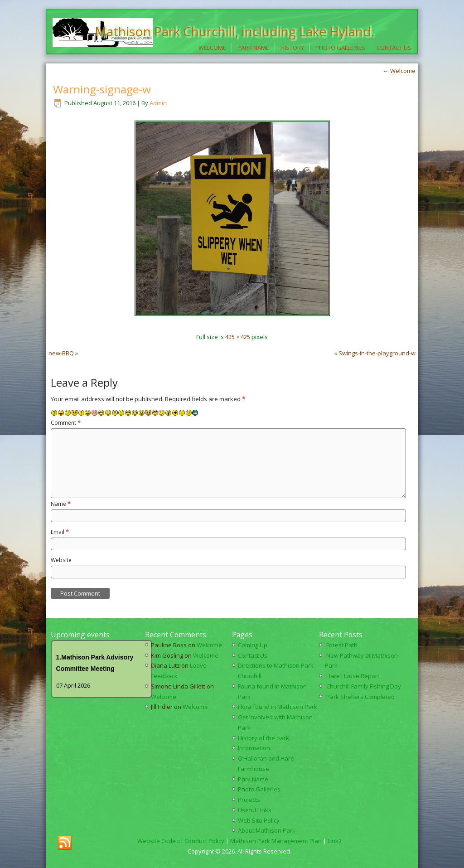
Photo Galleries (340, 48)
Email (60, 532)
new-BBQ (61, 353)
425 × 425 (238, 337)
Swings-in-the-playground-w (377, 353)
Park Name (253, 48)
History (292, 48)
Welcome (212, 48)
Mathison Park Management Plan (276, 841)
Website (61, 560)
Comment (66, 423)
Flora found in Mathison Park (278, 707)
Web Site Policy (259, 820)
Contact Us (394, 48)
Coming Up (253, 645)
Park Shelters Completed (360, 697)
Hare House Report (353, 676)
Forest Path (342, 645)
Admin (158, 103)
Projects (249, 800)
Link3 (335, 841)
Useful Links (255, 810)
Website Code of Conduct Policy (181, 841)
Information (254, 748)
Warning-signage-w (102, 89)
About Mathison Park (267, 830)
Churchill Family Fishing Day (364, 686)
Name (61, 504)
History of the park (263, 738)
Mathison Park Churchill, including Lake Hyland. (234, 31)
